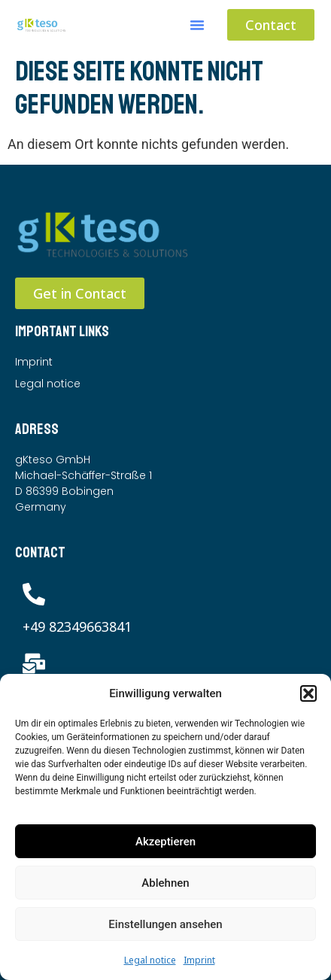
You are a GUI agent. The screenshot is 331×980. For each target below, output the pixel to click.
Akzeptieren (165, 842)
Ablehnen (165, 883)
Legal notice (150, 960)
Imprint (199, 960)
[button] (308, 693)
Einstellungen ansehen (165, 924)
